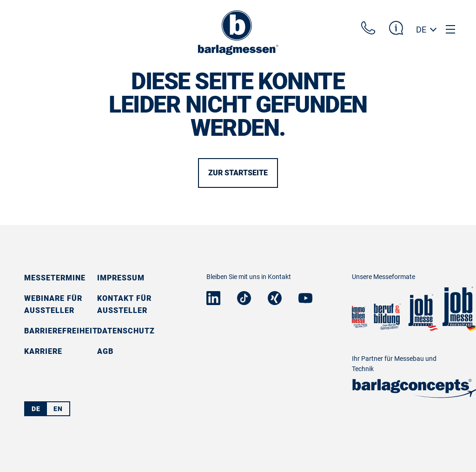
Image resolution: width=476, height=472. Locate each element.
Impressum (121, 278)
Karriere (43, 351)
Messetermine (55, 278)
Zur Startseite (238, 173)
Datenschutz (126, 331)
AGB (105, 351)
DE (421, 30)
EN (58, 409)
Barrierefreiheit (61, 331)
